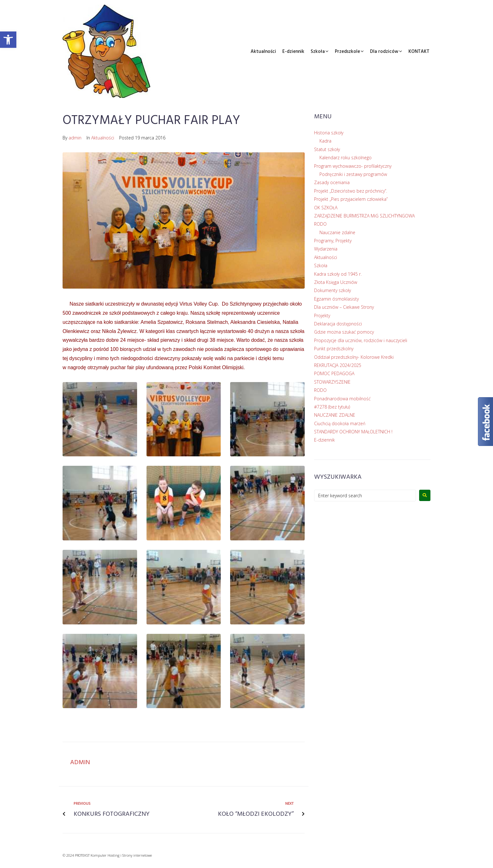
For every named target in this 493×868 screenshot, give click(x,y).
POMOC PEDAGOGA (334, 373)
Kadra (325, 141)
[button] (8, 40)
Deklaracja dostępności (338, 324)
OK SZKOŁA (326, 208)
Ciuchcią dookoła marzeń (340, 423)
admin (75, 138)
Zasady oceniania (332, 182)
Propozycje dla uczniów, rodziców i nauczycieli (361, 340)
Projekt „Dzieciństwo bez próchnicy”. (351, 191)
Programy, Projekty (333, 241)
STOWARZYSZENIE (332, 382)
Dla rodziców (384, 52)
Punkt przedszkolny (334, 349)
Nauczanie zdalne (337, 232)
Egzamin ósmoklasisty (336, 299)
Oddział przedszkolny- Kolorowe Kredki (354, 357)
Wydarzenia (326, 249)
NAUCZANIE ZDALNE (335, 415)
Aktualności (263, 52)
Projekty (322, 316)
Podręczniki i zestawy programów (353, 174)
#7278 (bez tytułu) (332, 407)
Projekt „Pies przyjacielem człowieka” (351, 199)
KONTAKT (419, 52)
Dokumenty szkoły (332, 290)
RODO (320, 224)
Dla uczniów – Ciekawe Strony (344, 307)
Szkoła (318, 52)
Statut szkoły (327, 149)
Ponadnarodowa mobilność (342, 399)
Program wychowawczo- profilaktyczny (353, 166)
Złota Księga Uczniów (336, 282)
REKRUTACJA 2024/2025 (338, 365)
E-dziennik (293, 52)
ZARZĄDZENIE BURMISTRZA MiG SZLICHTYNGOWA (364, 216)
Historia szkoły (329, 133)
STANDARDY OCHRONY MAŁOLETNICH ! (353, 432)
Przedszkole (347, 52)
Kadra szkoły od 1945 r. (338, 274)
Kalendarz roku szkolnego (346, 158)
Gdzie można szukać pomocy (344, 332)
